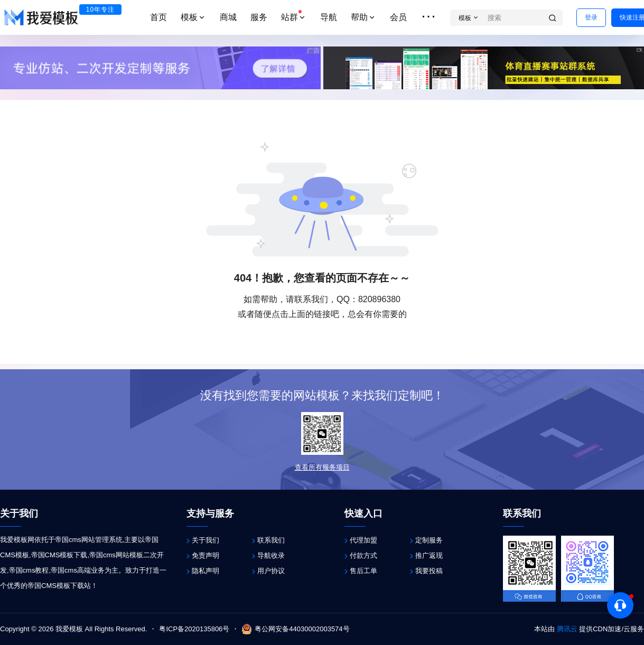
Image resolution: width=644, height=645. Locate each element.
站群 (294, 16)
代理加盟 (363, 540)
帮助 (363, 17)
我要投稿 (429, 571)
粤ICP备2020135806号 (194, 629)
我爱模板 (68, 629)
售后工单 (363, 571)
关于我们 (206, 540)
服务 (259, 17)
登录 (591, 17)
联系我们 (271, 540)
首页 (158, 17)
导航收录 (271, 555)
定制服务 (429, 540)
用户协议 (271, 571)
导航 (329, 17)
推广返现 (429, 555)
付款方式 (363, 555)
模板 (193, 17)
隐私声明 (206, 571)
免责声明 (206, 555)
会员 (398, 17)
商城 (228, 17)
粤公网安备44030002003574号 (295, 629)
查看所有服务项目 (322, 467)
